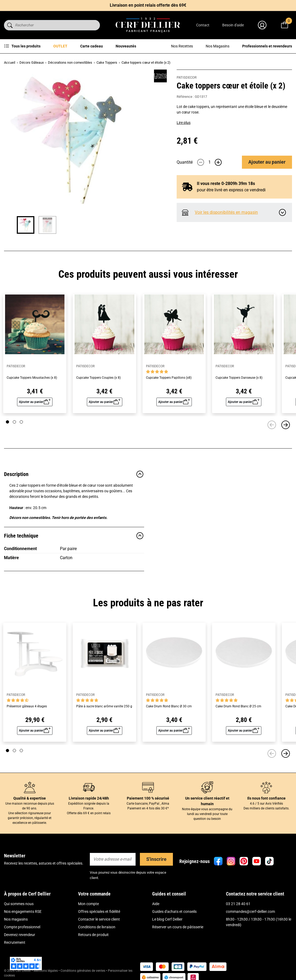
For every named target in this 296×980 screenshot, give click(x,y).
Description (74, 474)
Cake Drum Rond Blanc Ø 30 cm (169, 706)
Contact (203, 25)
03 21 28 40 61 (238, 904)
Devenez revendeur (20, 935)
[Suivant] (286, 425)
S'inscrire (156, 859)
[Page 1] (7, 422)
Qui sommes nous (19, 904)
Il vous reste (226, 184)
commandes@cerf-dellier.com (250, 912)
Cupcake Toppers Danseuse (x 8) (239, 378)
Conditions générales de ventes (83, 971)
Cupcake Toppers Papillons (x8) (169, 378)
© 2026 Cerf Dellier (18, 971)
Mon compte (88, 904)
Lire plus (184, 123)
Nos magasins (16, 919)
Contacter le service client (99, 919)
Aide (156, 904)
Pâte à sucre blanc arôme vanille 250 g (104, 706)
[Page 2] (14, 422)
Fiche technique (74, 536)
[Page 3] (21, 422)
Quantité (185, 162)
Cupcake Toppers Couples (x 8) (98, 378)
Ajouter (267, 162)
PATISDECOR (187, 77)
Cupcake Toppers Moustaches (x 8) (32, 378)
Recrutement (15, 942)
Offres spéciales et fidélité (99, 912)
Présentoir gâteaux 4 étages (27, 706)
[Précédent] (272, 425)
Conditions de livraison (97, 927)
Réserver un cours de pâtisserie (178, 927)
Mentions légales (46, 971)
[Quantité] (209, 162)
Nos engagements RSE (23, 912)
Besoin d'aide (233, 25)
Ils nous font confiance (266, 798)
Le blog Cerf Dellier (167, 919)
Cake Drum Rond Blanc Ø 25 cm (238, 706)
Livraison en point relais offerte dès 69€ (148, 5)
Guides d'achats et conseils (174, 912)
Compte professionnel (22, 927)
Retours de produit (93, 935)
